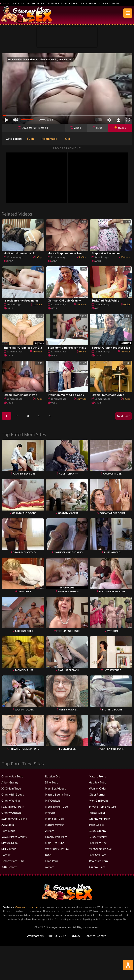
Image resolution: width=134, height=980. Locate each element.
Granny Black (97, 870)
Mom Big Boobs (99, 803)
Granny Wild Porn (56, 840)
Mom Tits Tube (55, 846)
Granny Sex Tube (21, 3)
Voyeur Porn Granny (14, 840)
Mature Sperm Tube (58, 797)
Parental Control (96, 939)
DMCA (75, 939)
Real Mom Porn (98, 864)
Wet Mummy (39, 3)
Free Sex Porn (98, 858)
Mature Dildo (10, 846)
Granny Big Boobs (13, 797)
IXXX (48, 858)
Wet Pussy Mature (57, 852)
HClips (120, 128)
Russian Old (53, 779)
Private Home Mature (102, 810)
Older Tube (71, 3)
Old (68, 139)
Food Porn (52, 864)
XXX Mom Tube (56, 3)
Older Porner (97, 797)
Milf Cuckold (53, 803)
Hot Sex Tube (98, 785)
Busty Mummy (98, 840)
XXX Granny (9, 870)
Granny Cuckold (11, 816)
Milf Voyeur (9, 852)
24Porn (50, 834)
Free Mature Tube (56, 810)
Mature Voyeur (55, 828)
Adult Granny (10, 785)
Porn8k (6, 858)
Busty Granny (98, 834)
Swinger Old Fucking (14, 822)
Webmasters (35, 939)
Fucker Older (97, 816)
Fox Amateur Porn (109, 3)
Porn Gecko (96, 828)
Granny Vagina (88, 3)
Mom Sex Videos (56, 791)
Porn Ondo (8, 834)
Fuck (30, 139)
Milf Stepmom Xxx (100, 852)
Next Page (122, 417)
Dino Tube (52, 785)
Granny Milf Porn (99, 822)
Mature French (98, 779)
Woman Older (98, 791)
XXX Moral (8, 828)
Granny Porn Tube (13, 864)
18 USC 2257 (57, 939)
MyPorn (50, 816)
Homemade (49, 139)
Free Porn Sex (98, 846)
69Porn (50, 870)
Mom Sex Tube (54, 822)
